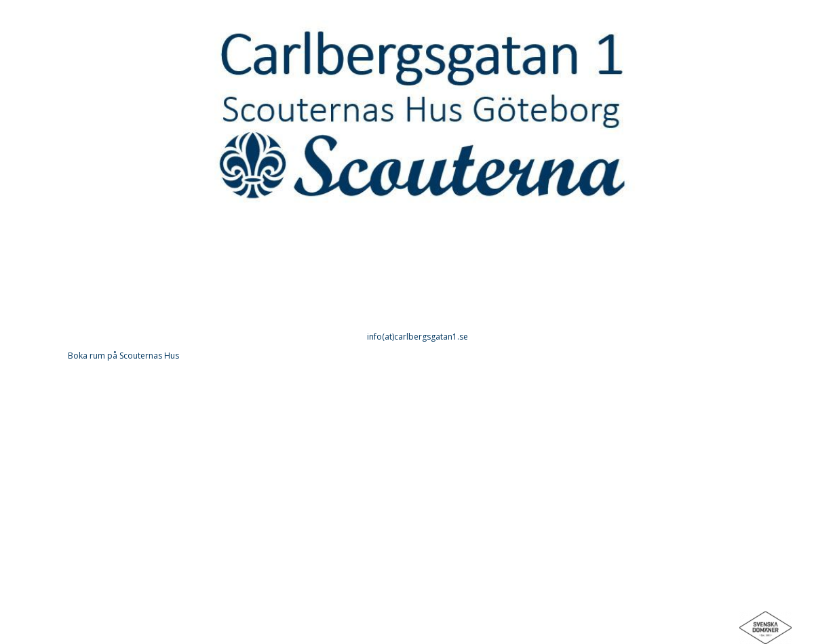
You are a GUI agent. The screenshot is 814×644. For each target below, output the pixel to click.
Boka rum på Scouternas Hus (123, 356)
